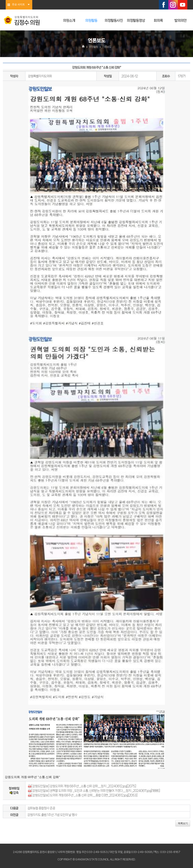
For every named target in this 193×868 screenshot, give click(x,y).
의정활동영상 (136, 21)
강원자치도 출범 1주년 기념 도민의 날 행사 (52, 815)
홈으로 (83, 47)
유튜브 (183, 5)
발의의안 (180, 21)
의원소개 (69, 21)
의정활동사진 (114, 21)
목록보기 (183, 823)
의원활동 (91, 21)
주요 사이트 (18, 5)
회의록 (158, 21)
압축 (14, 793)
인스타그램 (173, 5)
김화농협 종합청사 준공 (41, 808)
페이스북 (164, 5)
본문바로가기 (0, 0)
